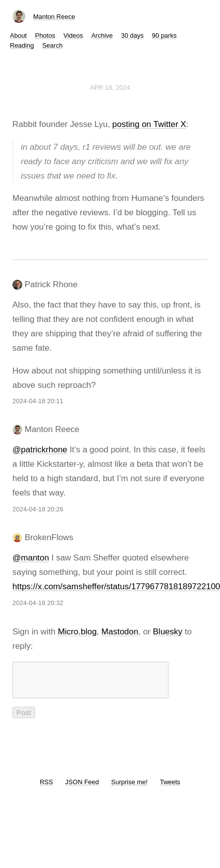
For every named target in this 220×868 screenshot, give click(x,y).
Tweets (170, 788)
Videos (73, 35)
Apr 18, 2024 (110, 88)
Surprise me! (129, 788)
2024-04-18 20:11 (38, 401)
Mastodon (120, 632)
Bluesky (168, 632)
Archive (102, 35)
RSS (46, 788)
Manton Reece (54, 17)
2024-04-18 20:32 (38, 603)
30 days (132, 35)
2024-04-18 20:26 (38, 509)
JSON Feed (82, 788)
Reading (22, 45)
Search (52, 45)
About (18, 35)
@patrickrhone (40, 450)
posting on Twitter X (149, 124)
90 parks (165, 35)
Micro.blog (77, 632)
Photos (45, 35)
